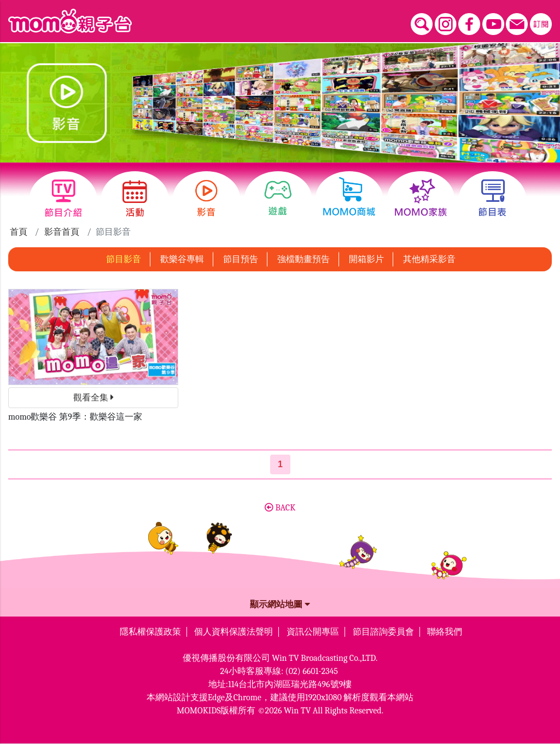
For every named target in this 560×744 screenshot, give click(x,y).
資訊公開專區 (313, 632)
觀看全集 (94, 398)
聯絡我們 (445, 632)
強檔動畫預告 (304, 259)
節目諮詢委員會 (383, 632)
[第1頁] (280, 464)
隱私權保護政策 (150, 632)
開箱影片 (366, 259)
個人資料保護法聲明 (234, 632)
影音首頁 (62, 232)
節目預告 (241, 259)
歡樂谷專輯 (182, 259)
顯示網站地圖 (280, 605)
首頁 (19, 232)
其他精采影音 (429, 259)
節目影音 (124, 259)
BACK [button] (280, 508)
